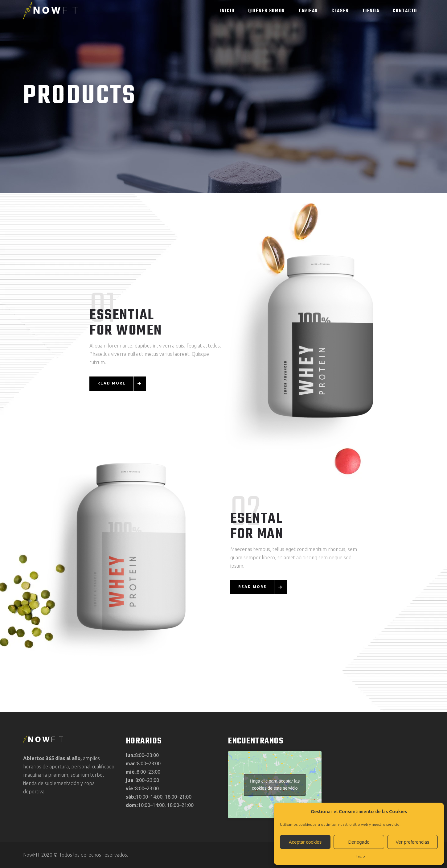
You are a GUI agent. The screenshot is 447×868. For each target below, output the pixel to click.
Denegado (359, 842)
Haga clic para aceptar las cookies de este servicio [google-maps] (275, 785)
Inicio (360, 856)
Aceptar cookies (305, 842)
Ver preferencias (412, 842)
